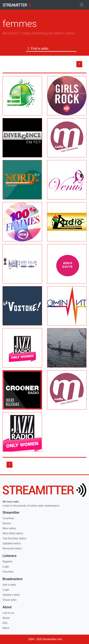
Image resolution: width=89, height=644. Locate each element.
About (6, 618)
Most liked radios (13, 533)
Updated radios (12, 543)
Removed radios (12, 548)
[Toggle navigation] (82, 5)
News (6, 628)
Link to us (8, 613)
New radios (9, 528)
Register (7, 562)
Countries (8, 518)
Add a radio (9, 585)
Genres (7, 523)
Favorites (8, 572)
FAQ (5, 623)
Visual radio (10, 600)
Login (6, 567)
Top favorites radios (14, 538)
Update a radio (11, 595)
